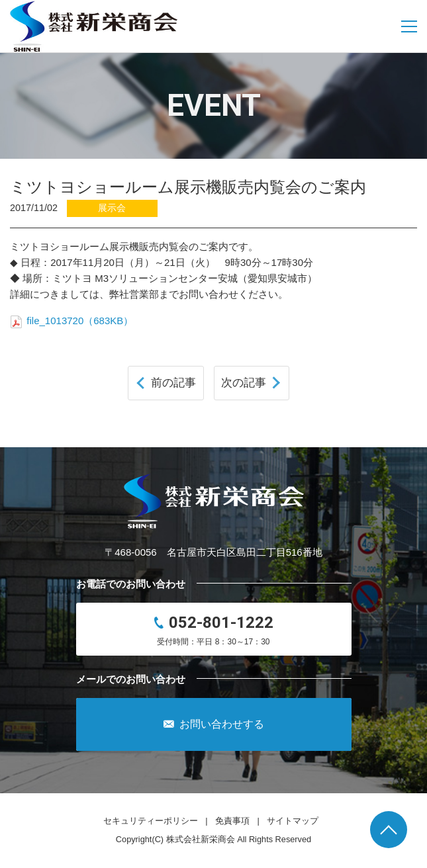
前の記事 (173, 382)
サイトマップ (293, 821)
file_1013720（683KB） (71, 321)
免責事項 (232, 821)
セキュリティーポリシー (151, 821)
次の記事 (244, 382)
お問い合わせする (214, 724)
